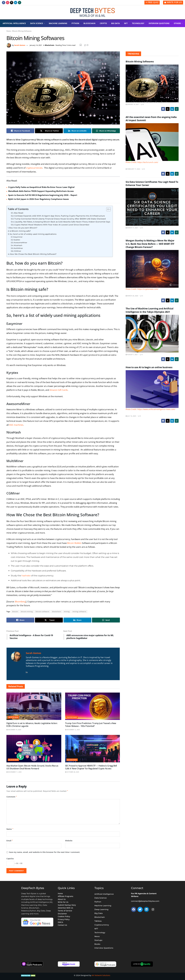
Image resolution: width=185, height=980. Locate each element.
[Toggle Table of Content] (107, 209)
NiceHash (18, 245)
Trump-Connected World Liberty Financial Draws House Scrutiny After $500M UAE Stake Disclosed (60, 219)
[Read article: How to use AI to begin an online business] (152, 390)
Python (75, 23)
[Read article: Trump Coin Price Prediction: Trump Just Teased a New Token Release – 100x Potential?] (93, 706)
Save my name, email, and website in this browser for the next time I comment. (45, 852)
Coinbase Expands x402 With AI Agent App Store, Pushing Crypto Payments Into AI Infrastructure (60, 216)
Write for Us (173, 2)
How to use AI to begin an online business (149, 367)
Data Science (37, 23)
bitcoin (15, 612)
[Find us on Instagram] (8, 3)
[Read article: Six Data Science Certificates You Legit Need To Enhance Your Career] (152, 207)
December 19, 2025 (14, 730)
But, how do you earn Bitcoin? (23, 228)
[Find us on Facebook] (4, 3)
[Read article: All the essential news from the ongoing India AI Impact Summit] (152, 143)
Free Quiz (152, 2)
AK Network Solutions (101, 975)
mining (67, 612)
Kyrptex (17, 240)
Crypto (103, 23)
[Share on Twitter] (49, 131)
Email (10, 841)
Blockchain (89, 23)
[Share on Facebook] (20, 131)
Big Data (115, 23)
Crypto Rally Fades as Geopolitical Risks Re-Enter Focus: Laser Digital (41, 187)
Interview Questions (159, 23)
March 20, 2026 (132, 296)
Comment (12, 797)
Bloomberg (20, 602)
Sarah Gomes (20, 45)
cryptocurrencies (34, 168)
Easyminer (18, 237)
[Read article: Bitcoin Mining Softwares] (152, 83)
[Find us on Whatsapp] (20, 3)
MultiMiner (18, 248)
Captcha (10, 859)
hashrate (26, 576)
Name (10, 829)
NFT (126, 23)
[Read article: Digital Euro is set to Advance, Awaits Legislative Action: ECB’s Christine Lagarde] (34, 706)
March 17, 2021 (132, 228)
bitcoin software (42, 612)
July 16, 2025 (131, 416)
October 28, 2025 (72, 772)
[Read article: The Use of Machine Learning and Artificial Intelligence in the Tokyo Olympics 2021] (152, 334)
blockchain (57, 612)
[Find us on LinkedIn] (16, 3)
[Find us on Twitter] (12, 3)
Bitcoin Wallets (74, 543)
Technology (138, 23)
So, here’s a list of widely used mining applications (33, 234)
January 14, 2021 (36, 45)
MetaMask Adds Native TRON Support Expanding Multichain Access (41, 191)
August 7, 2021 (132, 354)
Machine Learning (58, 23)
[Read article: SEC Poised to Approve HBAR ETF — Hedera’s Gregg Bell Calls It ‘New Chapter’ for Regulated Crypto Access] (93, 749)
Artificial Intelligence (14, 23)
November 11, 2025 (14, 772)
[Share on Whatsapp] (106, 131)
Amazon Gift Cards (59, 390)
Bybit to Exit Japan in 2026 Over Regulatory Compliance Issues (38, 199)
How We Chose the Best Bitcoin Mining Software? (33, 254)
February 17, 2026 (133, 169)
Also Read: (19, 213)
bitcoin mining (27, 612)
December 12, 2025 (72, 730)
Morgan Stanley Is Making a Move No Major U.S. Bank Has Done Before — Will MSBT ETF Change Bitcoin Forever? (150, 244)
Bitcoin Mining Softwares (140, 61)
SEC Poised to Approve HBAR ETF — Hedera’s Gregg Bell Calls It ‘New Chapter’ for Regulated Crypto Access (91, 767)
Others (177, 23)
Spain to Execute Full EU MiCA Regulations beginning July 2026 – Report (43, 195)
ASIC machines (16, 425)
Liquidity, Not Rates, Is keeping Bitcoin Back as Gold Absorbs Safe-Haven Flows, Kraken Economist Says (62, 222)
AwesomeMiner (20, 243)
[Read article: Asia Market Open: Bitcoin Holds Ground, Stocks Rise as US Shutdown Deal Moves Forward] (34, 749)
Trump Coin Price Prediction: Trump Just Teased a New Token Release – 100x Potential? (91, 725)
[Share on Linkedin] (77, 131)
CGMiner (17, 251)
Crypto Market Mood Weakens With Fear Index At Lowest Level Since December (52, 225)
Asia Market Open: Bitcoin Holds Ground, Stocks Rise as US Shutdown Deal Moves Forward (32, 767)
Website (69, 841)
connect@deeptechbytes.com (145, 901)
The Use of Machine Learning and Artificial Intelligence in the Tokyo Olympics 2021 (149, 310)
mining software (79, 612)
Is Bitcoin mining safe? (20, 231)
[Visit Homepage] (93, 12)
